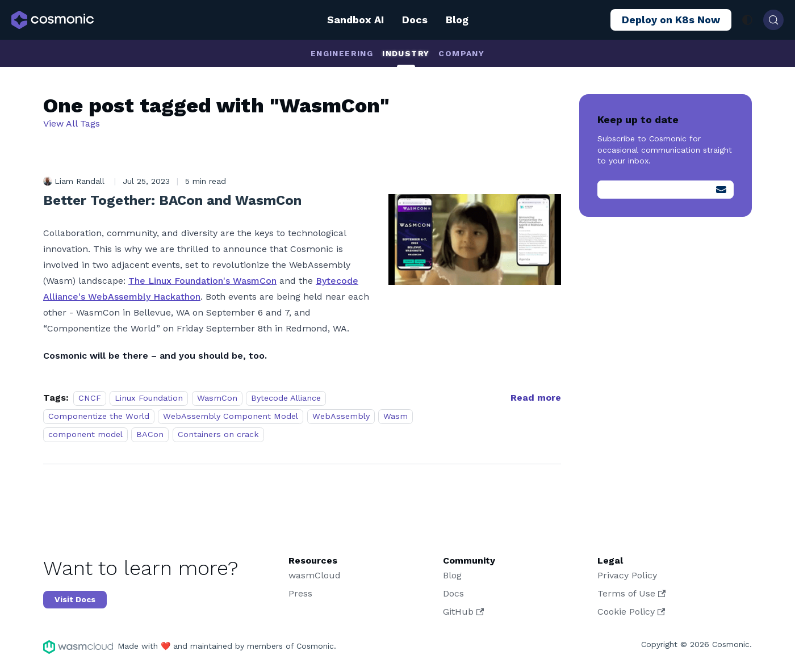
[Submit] (721, 190)
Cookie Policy (631, 612)
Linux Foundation (149, 398)
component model (85, 434)
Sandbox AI (355, 20)
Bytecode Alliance (286, 398)
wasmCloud (315, 575)
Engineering (342, 53)
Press (300, 593)
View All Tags (72, 123)
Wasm (396, 416)
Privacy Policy (627, 575)
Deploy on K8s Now (671, 20)
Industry (406, 53)
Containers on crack (218, 434)
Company (461, 53)
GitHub (463, 612)
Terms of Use (631, 593)
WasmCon (217, 398)
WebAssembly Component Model (231, 416)
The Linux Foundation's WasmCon (202, 281)
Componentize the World (99, 416)
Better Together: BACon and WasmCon (172, 200)
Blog (457, 20)
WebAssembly (341, 416)
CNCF (90, 398)
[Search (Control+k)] (773, 20)
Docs (415, 20)
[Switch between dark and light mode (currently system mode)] (747, 20)
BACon (150, 434)
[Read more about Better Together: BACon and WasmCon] (536, 398)
